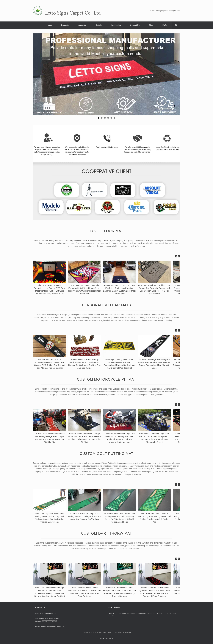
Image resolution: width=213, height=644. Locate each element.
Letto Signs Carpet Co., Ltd (46, 613)
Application (116, 25)
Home (49, 25)
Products (65, 25)
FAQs (165, 25)
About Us (82, 25)
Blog (151, 25)
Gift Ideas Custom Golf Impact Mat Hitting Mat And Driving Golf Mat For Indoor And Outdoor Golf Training (84, 516)
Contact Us (135, 25)
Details (99, 25)
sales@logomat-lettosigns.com (53, 626)
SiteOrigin (105, 638)
